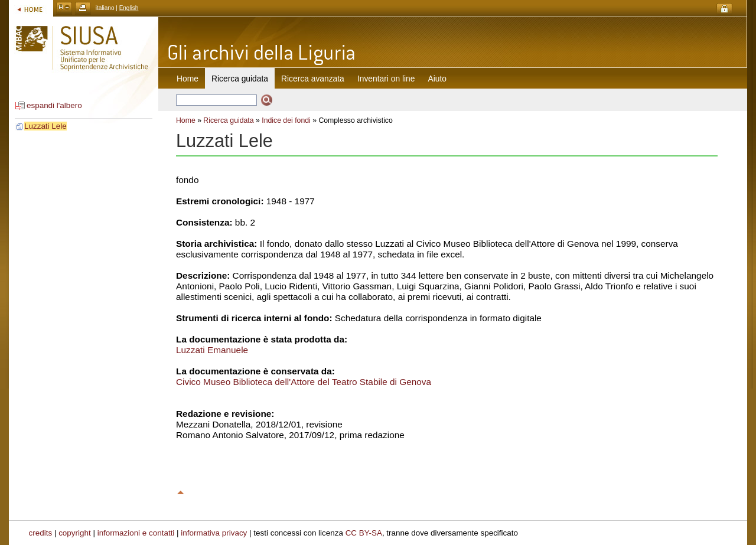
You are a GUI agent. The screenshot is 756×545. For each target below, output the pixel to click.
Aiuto (437, 79)
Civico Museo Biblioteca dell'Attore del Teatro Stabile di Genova (304, 382)
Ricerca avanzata (313, 79)
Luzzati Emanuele (212, 350)
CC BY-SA (364, 533)
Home (188, 79)
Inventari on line (386, 79)
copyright (75, 533)
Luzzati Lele (45, 126)
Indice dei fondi (286, 120)
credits (41, 533)
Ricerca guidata (228, 120)
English (129, 8)
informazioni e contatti (136, 533)
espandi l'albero (54, 105)
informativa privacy (214, 533)
